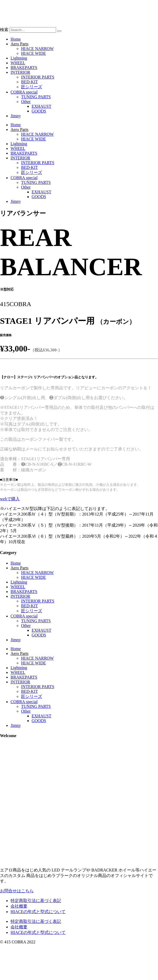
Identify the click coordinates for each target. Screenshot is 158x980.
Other (26, 102)
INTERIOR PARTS (38, 77)
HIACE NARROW (37, 49)
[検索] (59, 31)
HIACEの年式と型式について (38, 912)
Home (16, 39)
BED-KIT (29, 82)
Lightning (19, 58)
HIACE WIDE (33, 53)
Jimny (16, 116)
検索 (4, 30)
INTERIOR (20, 72)
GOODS (39, 111)
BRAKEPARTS (24, 68)
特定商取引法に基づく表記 (36, 901)
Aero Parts (19, 44)
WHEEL (18, 63)
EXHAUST (41, 106)
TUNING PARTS (36, 97)
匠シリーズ (32, 87)
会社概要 (19, 906)
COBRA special (24, 92)
